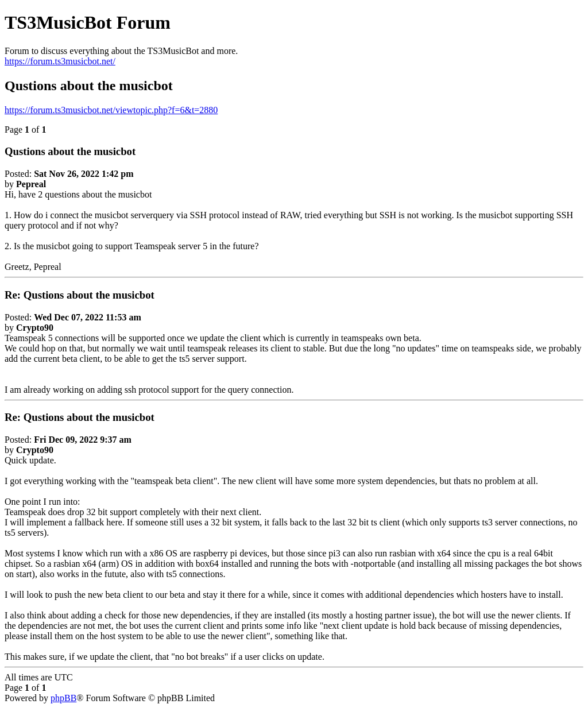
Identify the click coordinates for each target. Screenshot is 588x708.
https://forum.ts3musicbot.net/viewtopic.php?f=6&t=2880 (111, 110)
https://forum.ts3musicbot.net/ (60, 61)
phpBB (63, 698)
